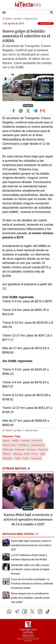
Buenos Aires (31, 19)
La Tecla (17, 19)
